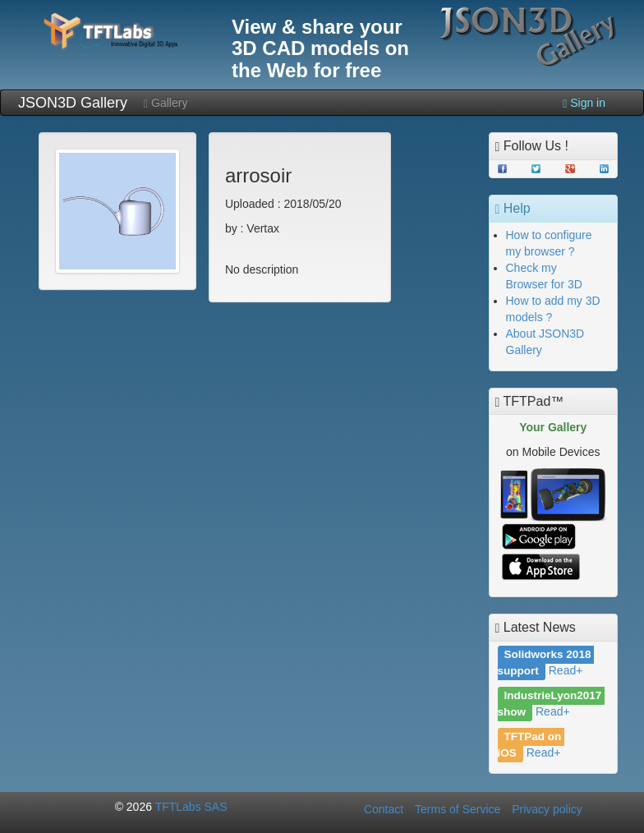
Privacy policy (547, 809)
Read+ (566, 670)
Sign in (584, 103)
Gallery (166, 103)
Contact (384, 809)
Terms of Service (458, 809)
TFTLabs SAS (191, 807)
